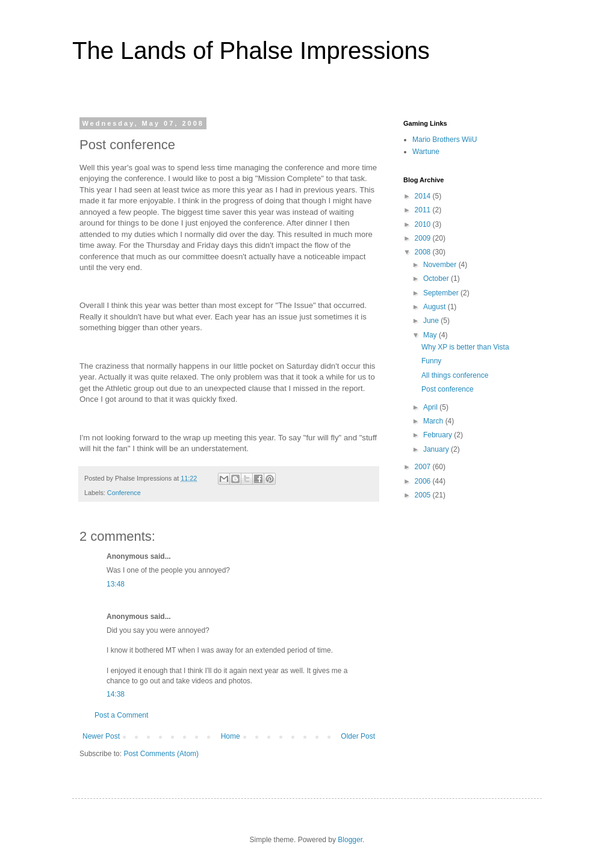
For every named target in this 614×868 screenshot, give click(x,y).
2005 (424, 495)
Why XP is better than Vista (465, 347)
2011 (424, 210)
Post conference (448, 389)
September (442, 293)
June (432, 321)
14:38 (116, 694)
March (434, 421)
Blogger (350, 840)
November (441, 265)
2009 (424, 238)
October (437, 279)
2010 (424, 224)
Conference (124, 493)
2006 (424, 481)
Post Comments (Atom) (161, 754)
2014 (424, 196)
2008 (424, 252)
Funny (431, 361)
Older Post (358, 736)
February (439, 435)
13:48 (116, 584)
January (437, 449)
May (431, 335)
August (436, 307)
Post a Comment (121, 715)
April (431, 407)
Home (231, 736)
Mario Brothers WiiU (445, 140)
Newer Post (101, 736)
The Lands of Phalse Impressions (251, 51)
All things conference (455, 375)
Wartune (426, 152)
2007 (424, 467)
